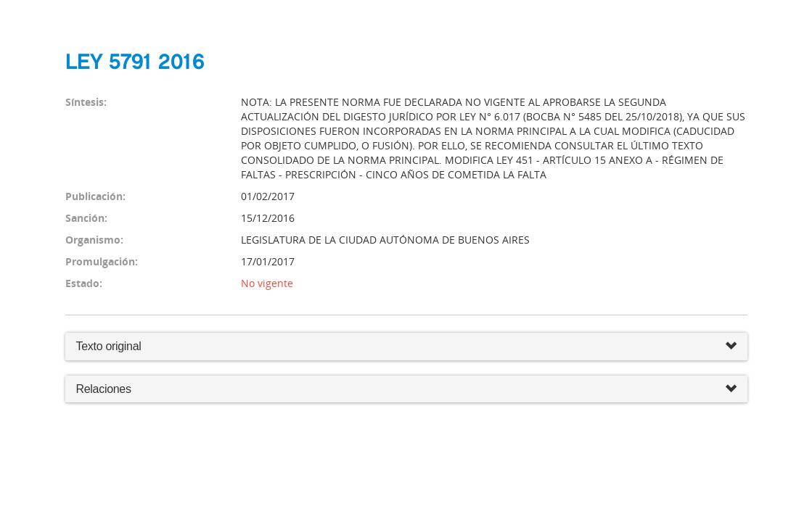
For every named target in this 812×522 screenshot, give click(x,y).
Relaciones (406, 390)
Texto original (109, 346)
